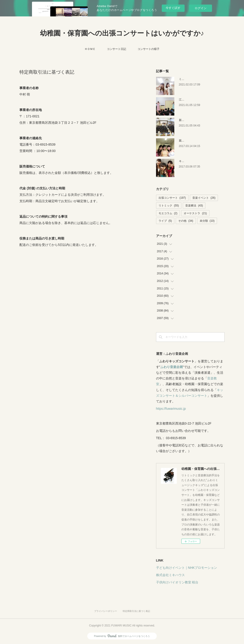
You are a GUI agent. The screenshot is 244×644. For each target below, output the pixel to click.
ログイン (201, 8)
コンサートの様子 (149, 49)
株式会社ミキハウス (170, 575)
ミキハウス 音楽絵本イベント (197, 79)
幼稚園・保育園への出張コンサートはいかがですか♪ (122, 33)
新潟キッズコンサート (193, 120)
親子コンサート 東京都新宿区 (197, 141)
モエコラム (168, 213)
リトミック (169, 206)
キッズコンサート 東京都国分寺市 (200, 161)
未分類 (207, 221)
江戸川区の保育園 (190, 100)
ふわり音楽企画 (172, 367)
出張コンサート (172, 198)
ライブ (165, 221)
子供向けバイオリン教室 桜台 (177, 582)
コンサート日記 (117, 49)
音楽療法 (194, 206)
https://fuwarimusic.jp (171, 409)
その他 (186, 221)
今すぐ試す (173, 8)
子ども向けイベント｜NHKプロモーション (187, 568)
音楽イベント (204, 198)
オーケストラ (195, 213)
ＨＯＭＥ (90, 49)
